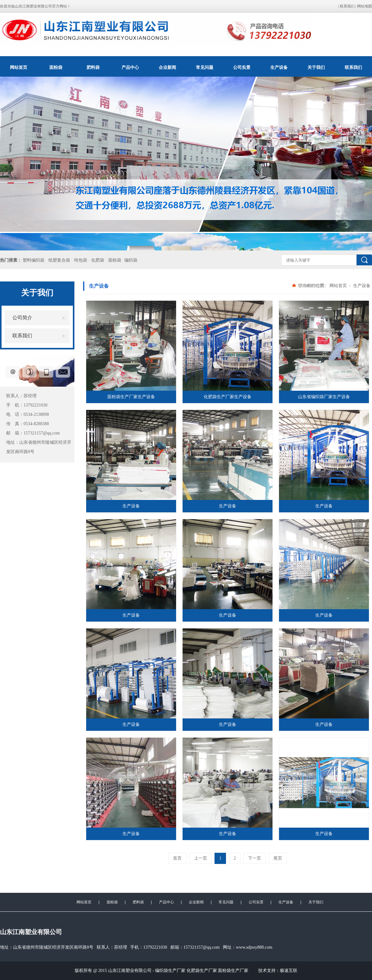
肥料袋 (93, 67)
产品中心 (130, 67)
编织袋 (131, 260)
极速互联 (289, 971)
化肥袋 (98, 260)
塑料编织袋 (33, 260)
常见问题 (205, 67)
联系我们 (347, 6)
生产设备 (279, 67)
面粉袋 (56, 67)
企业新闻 (167, 67)
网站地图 (365, 6)
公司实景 (242, 67)
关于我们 (316, 67)
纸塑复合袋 (59, 260)
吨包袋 (81, 260)
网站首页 (19, 67)
